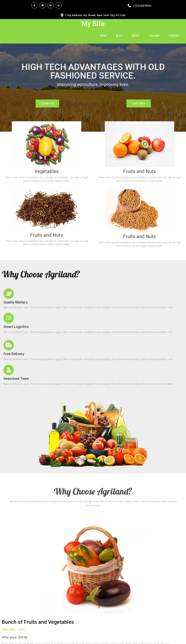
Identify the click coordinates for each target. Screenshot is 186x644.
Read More (14, 492)
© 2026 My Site (93, 638)
